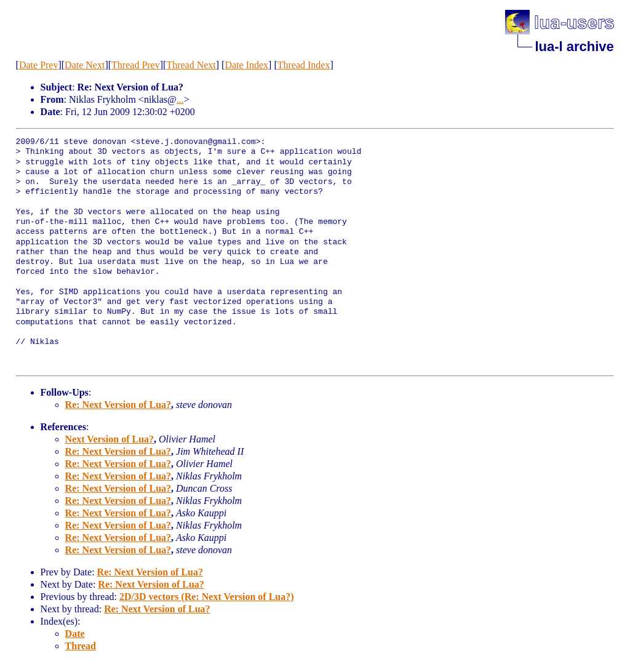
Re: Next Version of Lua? (118, 405)
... (180, 99)
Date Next (85, 65)
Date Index (246, 65)
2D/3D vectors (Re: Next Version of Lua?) (207, 597)
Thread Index (304, 65)
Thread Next (191, 65)
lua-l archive (574, 46)
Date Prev (39, 65)
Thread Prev (136, 65)
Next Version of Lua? (110, 439)
